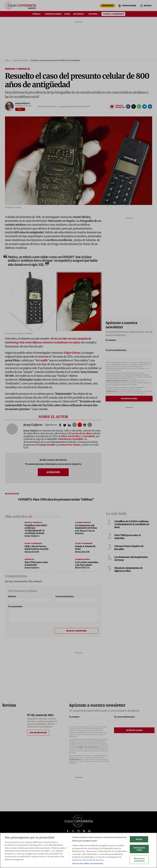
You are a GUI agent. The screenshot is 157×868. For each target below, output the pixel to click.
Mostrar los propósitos (139, 861)
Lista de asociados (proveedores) (88, 865)
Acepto (139, 840)
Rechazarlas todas (139, 850)
